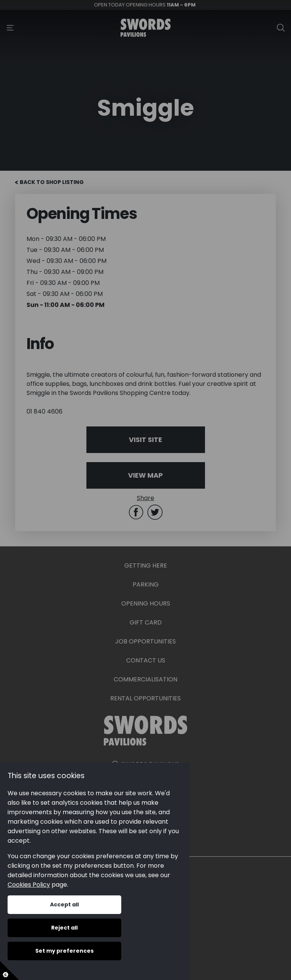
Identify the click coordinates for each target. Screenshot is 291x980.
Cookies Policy (29, 885)
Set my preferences (64, 951)
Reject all (64, 928)
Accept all (64, 904)
